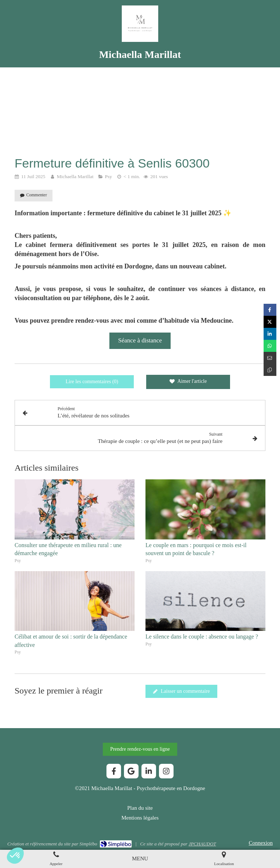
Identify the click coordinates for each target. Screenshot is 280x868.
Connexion (261, 843)
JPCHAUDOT (202, 844)
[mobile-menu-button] (140, 859)
